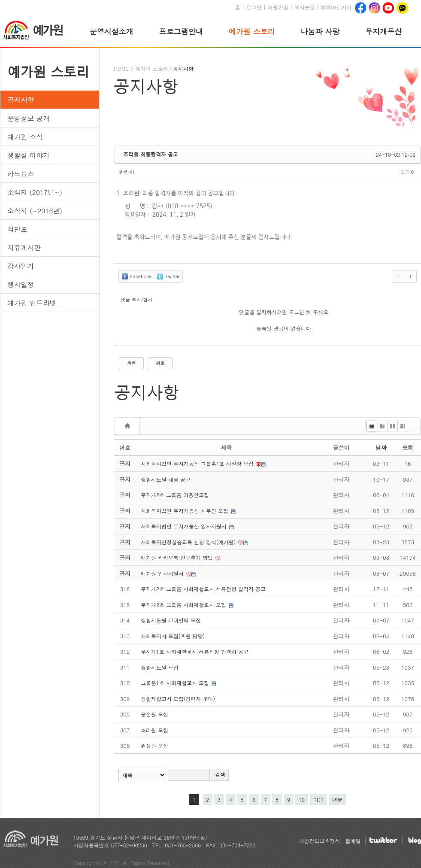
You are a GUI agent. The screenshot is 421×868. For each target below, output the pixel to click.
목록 (131, 363)
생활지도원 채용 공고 (166, 479)
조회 (408, 448)
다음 (318, 800)
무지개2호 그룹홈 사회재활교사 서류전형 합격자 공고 (203, 589)
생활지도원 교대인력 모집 (171, 620)
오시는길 (305, 7)
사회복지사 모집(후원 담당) (173, 636)
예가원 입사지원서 (163, 573)
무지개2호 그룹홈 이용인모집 (175, 495)
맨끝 (337, 800)
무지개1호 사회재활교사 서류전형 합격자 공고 (195, 651)
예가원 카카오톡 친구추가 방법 (178, 557)
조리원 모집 (154, 730)
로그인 (254, 7)
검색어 (114, 754)
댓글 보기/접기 (136, 299)
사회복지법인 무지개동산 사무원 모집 (185, 511)
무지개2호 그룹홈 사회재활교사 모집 (184, 605)
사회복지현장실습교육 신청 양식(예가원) (189, 542)
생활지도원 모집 (160, 667)
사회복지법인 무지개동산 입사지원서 (185, 526)
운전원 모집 (154, 714)
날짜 (381, 448)
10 (300, 799)
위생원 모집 (154, 745)
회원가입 (278, 7)
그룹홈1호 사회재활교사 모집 (176, 683)
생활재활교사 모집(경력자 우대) (178, 699)
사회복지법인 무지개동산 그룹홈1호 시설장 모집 (198, 463)
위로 (160, 363)
